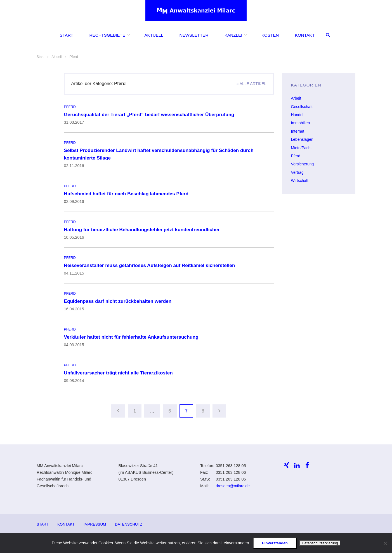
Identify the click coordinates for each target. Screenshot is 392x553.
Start (67, 36)
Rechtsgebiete (107, 36)
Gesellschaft (302, 106)
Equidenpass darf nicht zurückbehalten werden (119, 300)
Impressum (96, 523)
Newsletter (194, 36)
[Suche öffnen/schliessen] (328, 37)
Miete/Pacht (302, 147)
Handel (297, 114)
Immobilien (301, 123)
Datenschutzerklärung (320, 543)
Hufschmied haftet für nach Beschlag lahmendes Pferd (128, 193)
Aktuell (154, 36)
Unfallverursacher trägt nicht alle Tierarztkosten (120, 371)
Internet (298, 131)
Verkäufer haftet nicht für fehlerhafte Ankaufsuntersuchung (133, 336)
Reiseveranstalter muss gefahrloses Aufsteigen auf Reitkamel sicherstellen (152, 264)
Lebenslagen (303, 139)
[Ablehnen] (385, 543)
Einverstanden (275, 543)
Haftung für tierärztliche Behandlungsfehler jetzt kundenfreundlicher (144, 229)
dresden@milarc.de (233, 484)
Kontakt (305, 36)
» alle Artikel (251, 84)
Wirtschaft (300, 179)
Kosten (270, 36)
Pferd (70, 106)
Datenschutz (130, 523)
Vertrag (297, 171)
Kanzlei (233, 36)
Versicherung (303, 163)
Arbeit (296, 98)
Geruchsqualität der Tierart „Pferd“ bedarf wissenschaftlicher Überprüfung (151, 114)
